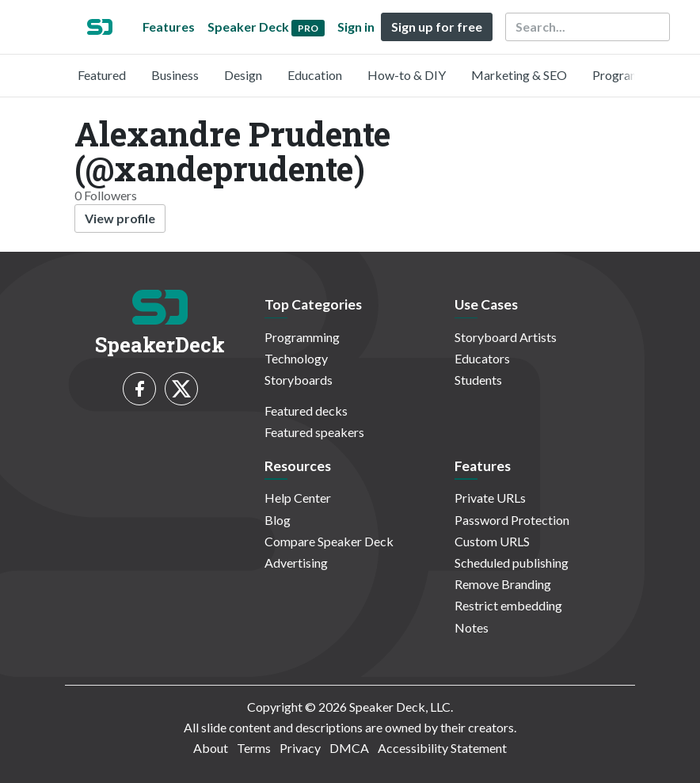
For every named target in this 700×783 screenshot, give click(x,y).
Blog (278, 520)
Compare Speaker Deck (329, 541)
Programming (630, 75)
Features (169, 27)
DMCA (349, 748)
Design (243, 75)
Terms (254, 748)
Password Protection (512, 520)
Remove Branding (503, 584)
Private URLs (490, 498)
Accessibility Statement (442, 748)
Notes (472, 627)
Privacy (300, 748)
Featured (102, 75)
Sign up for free (437, 27)
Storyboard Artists (506, 337)
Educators (482, 358)
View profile (120, 218)
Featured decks (306, 411)
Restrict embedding (508, 605)
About (211, 748)
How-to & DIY (407, 75)
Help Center (298, 498)
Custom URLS (492, 541)
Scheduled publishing (512, 563)
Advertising (296, 563)
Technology (296, 358)
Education (315, 75)
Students (478, 380)
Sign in (356, 27)
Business (175, 75)
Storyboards (299, 380)
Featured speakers (314, 432)
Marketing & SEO (519, 75)
